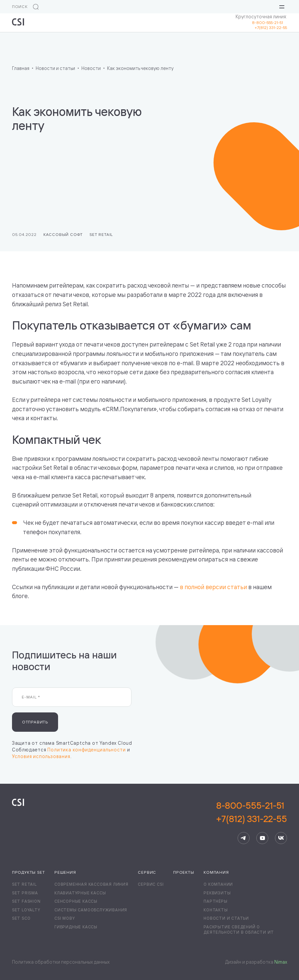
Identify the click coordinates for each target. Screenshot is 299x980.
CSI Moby (65, 918)
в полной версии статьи (213, 587)
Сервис (147, 872)
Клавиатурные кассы (80, 893)
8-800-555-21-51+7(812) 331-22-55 (252, 812)
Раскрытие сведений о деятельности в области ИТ (239, 930)
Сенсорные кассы (76, 901)
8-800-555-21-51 (269, 22)
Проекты (184, 872)
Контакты (216, 910)
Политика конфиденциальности (87, 750)
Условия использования (41, 756)
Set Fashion (26, 901)
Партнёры (215, 901)
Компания (216, 872)
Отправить (35, 722)
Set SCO (21, 918)
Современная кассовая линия (91, 884)
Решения (65, 872)
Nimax (281, 962)
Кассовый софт (63, 234)
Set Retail (101, 234)
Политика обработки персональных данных (61, 962)
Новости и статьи (226, 918)
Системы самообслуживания (91, 910)
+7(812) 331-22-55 (271, 27)
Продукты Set (29, 872)
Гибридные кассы (76, 927)
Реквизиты (217, 893)
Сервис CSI (151, 884)
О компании (218, 884)
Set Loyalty (26, 910)
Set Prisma (25, 893)
